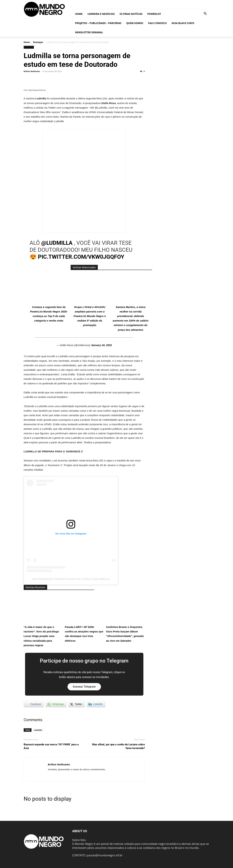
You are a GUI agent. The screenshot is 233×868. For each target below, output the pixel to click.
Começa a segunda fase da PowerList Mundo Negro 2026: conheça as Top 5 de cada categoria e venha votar (49, 298)
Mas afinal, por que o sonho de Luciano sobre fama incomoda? (119, 746)
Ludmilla (38, 730)
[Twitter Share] (77, 704)
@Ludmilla (57, 243)
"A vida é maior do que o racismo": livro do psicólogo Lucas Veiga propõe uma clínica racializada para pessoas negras (43, 620)
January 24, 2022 (101, 345)
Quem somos (135, 23)
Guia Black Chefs (183, 23)
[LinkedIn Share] (96, 704)
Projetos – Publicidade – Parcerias (98, 23)
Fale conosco (157, 23)
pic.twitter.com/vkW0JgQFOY (81, 257)
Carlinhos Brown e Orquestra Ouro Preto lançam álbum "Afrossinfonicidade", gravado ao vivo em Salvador (125, 618)
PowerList (154, 14)
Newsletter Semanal (89, 32)
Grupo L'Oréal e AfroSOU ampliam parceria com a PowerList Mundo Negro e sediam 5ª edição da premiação (90, 300)
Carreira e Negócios (101, 14)
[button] (205, 14)
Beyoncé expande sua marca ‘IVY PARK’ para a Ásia (51, 746)
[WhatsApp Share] (56, 704)
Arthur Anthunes (32, 71)
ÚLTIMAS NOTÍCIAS (131, 14)
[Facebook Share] (34, 704)
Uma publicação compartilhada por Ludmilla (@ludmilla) (71, 579)
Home (79, 14)
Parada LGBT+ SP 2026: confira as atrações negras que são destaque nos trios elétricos (84, 618)
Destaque (38, 42)
